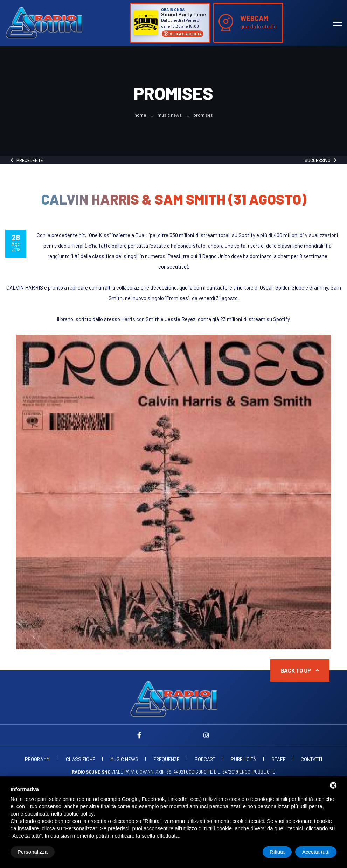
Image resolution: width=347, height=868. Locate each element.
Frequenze (166, 759)
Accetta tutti (316, 852)
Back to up (300, 670)
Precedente (27, 160)
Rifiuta (277, 852)
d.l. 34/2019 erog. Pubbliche (245, 772)
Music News (170, 115)
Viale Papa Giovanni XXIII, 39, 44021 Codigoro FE (142, 772)
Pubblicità (244, 759)
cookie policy (79, 814)
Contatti (311, 759)
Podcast (205, 759)
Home (140, 115)
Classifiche (81, 759)
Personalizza (33, 852)
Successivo (321, 160)
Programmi (38, 759)
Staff (279, 759)
